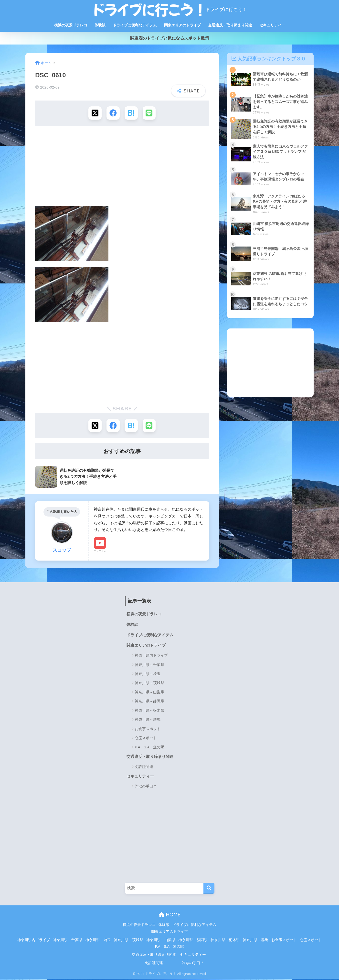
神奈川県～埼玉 (148, 675)
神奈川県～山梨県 (149, 693)
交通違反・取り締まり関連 (230, 25)
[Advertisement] (122, 168)
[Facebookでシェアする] (113, 113)
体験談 (100, 25)
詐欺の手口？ (146, 787)
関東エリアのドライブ (182, 25)
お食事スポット (148, 730)
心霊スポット (146, 739)
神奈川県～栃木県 (149, 711)
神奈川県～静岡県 (149, 702)
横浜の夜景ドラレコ (71, 25)
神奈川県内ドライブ (151, 656)
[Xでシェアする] (95, 113)
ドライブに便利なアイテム (135, 25)
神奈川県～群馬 (148, 720)
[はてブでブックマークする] (131, 113)
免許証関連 (144, 768)
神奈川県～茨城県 (149, 684)
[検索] (209, 889)
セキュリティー (272, 25)
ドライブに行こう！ (169, 9)
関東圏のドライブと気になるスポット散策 (170, 38)
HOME (170, 916)
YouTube (100, 552)
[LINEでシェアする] (150, 113)
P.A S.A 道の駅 (149, 748)
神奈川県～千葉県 (149, 666)
